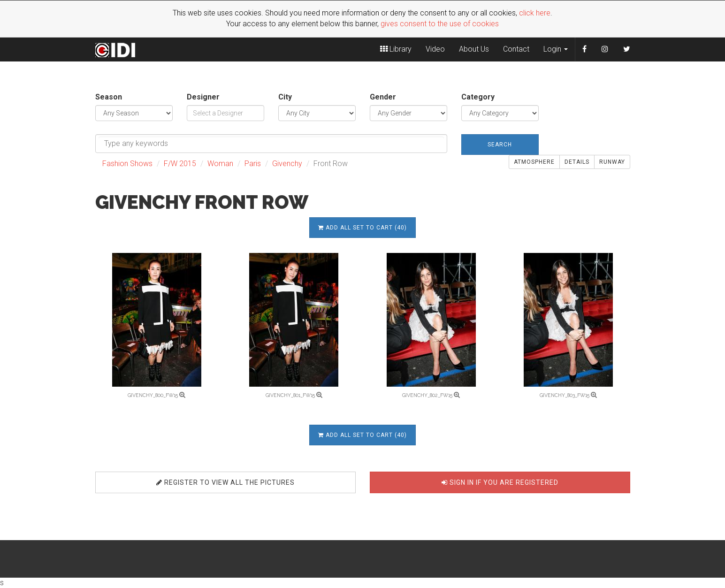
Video (435, 49)
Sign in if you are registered (500, 482)
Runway (612, 162)
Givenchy (287, 164)
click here (535, 13)
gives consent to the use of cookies (440, 24)
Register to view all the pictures (225, 482)
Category (478, 97)
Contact (516, 49)
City (285, 97)
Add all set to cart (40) (362, 228)
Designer (203, 97)
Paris (253, 164)
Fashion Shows (127, 164)
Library (396, 49)
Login (556, 49)
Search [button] (500, 145)
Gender (383, 97)
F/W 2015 (180, 164)
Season (109, 97)
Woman (220, 164)
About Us (474, 49)
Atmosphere (534, 162)
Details (577, 162)
